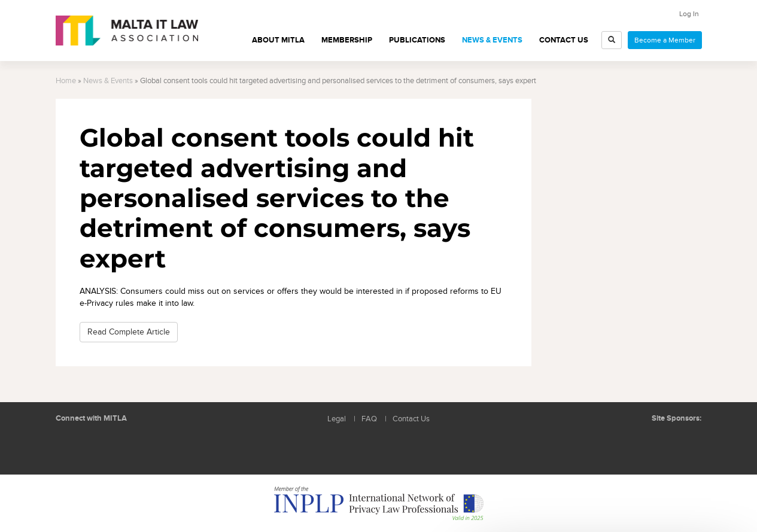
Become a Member (665, 40)
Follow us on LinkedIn (71, 447)
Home (66, 81)
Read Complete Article (129, 332)
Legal (337, 419)
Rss (124, 447)
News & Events (492, 40)
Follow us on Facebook (98, 447)
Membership (347, 40)
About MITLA (278, 40)
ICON (683, 443)
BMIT (638, 443)
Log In (689, 14)
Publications (417, 40)
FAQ (369, 419)
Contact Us (564, 40)
